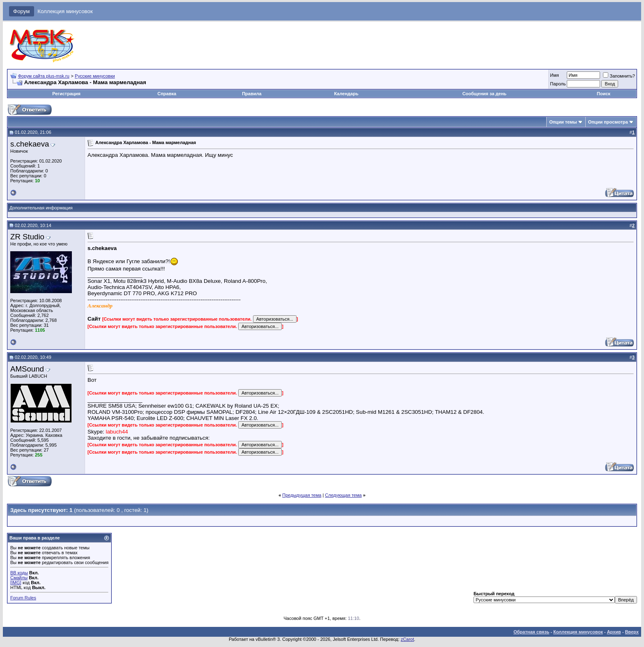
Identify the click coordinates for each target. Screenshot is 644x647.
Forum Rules (23, 598)
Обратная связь (531, 632)
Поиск (604, 94)
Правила (252, 94)
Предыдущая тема (302, 495)
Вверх (632, 632)
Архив (614, 632)
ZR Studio (27, 237)
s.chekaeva (30, 144)
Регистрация (66, 94)
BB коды (19, 573)
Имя (554, 75)
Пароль (558, 84)
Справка (167, 94)
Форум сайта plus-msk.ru (44, 76)
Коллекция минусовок (65, 11)
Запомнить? (619, 76)
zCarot (407, 639)
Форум (22, 11)
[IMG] (16, 583)
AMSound (27, 369)
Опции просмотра (608, 122)
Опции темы (563, 122)
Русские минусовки (95, 76)
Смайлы (19, 578)
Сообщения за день (484, 94)
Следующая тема (343, 495)
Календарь (346, 94)
